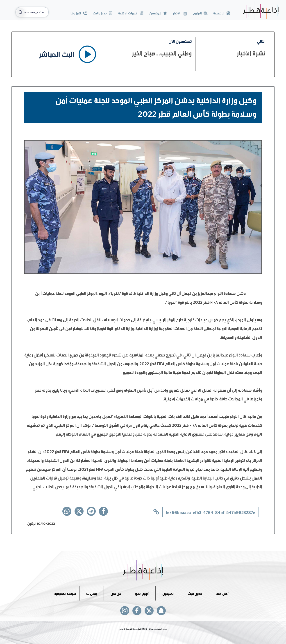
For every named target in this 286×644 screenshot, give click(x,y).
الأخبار (180, 13)
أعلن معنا (222, 593)
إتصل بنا (79, 13)
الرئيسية (222, 13)
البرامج (200, 13)
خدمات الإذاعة (131, 13)
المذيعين (158, 13)
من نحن (116, 593)
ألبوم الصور (142, 593)
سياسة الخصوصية (65, 593)
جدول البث (103, 13)
